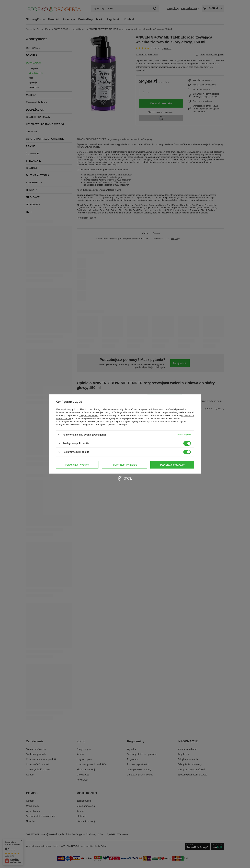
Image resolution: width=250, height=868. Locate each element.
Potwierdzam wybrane (77, 465)
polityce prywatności (89, 415)
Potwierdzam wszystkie (172, 465)
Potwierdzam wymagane (124, 465)
